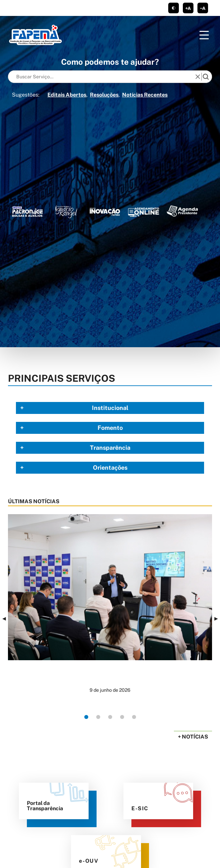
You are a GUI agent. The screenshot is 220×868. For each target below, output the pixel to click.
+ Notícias (193, 737)
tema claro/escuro (174, 8)
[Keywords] (103, 77)
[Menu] (204, 35)
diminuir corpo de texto (203, 8)
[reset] (198, 77)
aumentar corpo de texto (188, 8)
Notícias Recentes (145, 95)
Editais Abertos (67, 95)
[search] (206, 77)
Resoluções (104, 95)
